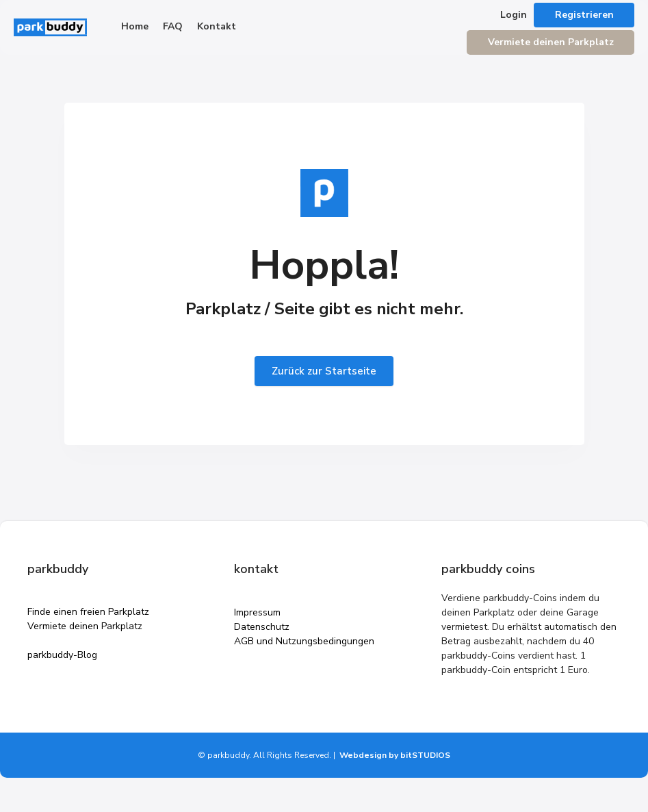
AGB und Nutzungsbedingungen (304, 641)
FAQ (173, 26)
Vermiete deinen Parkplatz (551, 42)
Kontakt (217, 26)
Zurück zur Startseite (324, 371)
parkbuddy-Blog (62, 655)
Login (514, 15)
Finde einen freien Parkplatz (88, 612)
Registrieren (584, 15)
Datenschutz (262, 627)
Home (135, 26)
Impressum (257, 612)
